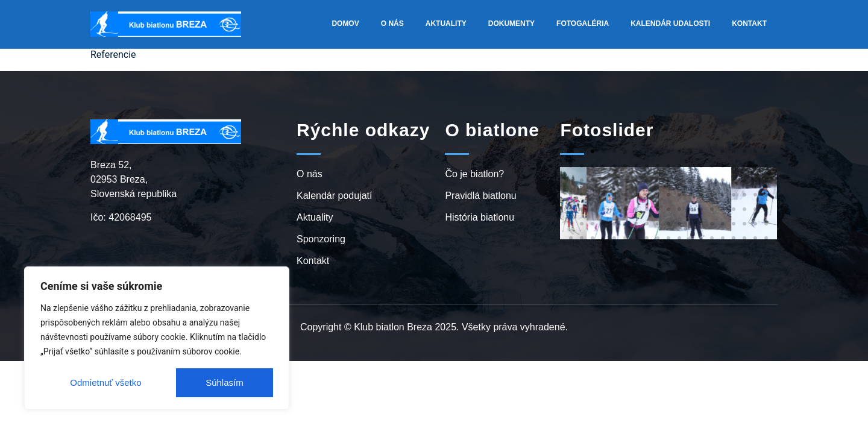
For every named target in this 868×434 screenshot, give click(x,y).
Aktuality (446, 24)
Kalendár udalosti (670, 24)
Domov (345, 24)
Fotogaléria (583, 24)
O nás (392, 24)
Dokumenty (511, 24)
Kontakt (749, 24)
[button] (571, 151)
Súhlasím (225, 382)
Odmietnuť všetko (105, 382)
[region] (157, 338)
